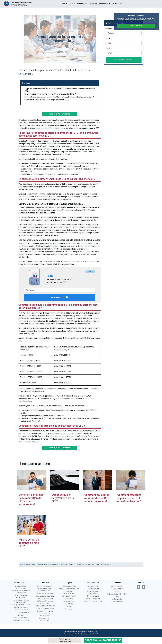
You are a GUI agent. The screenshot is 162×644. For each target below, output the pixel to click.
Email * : (109, 48)
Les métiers (69, 604)
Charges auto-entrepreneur (45, 606)
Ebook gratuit (65, 641)
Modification (82, 4)
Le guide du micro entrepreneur (48, 564)
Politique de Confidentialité (117, 594)
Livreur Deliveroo (93, 589)
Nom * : (109, 38)
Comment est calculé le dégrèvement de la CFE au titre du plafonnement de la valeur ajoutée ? (59, 97)
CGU (117, 591)
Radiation (21, 615)
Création (72, 4)
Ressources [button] (104, 4)
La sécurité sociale (69, 596)
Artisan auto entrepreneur (93, 601)
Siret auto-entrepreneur (21, 618)
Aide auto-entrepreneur (45, 586)
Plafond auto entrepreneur (45, 593)
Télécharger (60, 298)
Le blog (69, 606)
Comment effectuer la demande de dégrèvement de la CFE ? (47, 100)
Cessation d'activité (21, 610)
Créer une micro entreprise (21, 605)
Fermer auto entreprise (21, 612)
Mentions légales (117, 586)
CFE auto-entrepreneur (45, 611)
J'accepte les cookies (136, 26)
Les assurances (69, 601)
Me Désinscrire (117, 599)
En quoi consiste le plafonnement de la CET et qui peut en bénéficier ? (50, 94)
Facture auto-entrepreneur (45, 596)
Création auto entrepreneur (69, 589)
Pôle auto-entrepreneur (28, 564)
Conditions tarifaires (117, 589)
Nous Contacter (117, 602)
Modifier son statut (21, 607)
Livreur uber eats (93, 586)
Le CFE (72, 564)
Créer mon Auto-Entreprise (103, 640)
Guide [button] (63, 4)
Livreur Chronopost (93, 599)
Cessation (93, 4)
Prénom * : (110, 29)
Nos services (69, 609)
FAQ (117, 597)
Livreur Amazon (93, 596)
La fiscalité (64, 564)
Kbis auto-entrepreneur (21, 620)
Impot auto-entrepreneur (45, 608)
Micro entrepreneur (69, 586)
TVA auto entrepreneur (45, 599)
